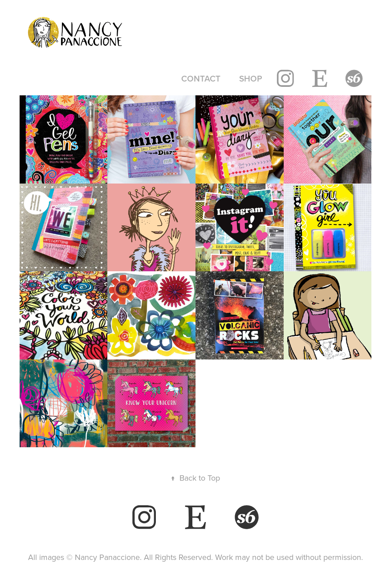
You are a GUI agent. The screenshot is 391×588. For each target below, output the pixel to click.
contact (201, 78)
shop (251, 78)
